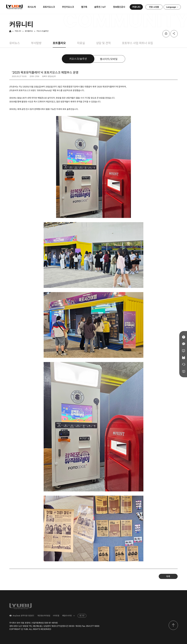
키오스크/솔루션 (43, 31)
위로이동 (173, 625)
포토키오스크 (49, 7)
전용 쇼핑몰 (154, 7)
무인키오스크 (68, 7)
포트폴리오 (29, 31)
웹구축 (84, 7)
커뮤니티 (136, 7)
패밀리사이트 (67, 616)
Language (171, 7)
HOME (10, 31)
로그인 (82, 616)
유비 (14, 7)
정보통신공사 (119, 7)
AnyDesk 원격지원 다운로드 (23, 616)
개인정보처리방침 (44, 616)
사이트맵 (56, 616)
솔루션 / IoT (100, 7)
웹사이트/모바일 (109, 59)
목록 (168, 576)
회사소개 (32, 7)
